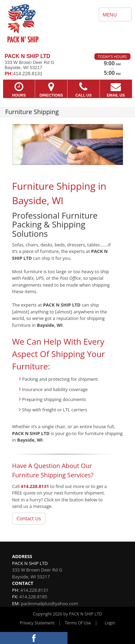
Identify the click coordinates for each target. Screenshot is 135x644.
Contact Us (29, 518)
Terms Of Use (78, 623)
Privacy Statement (37, 623)
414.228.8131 (35, 486)
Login (110, 623)
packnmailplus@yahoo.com (50, 603)
